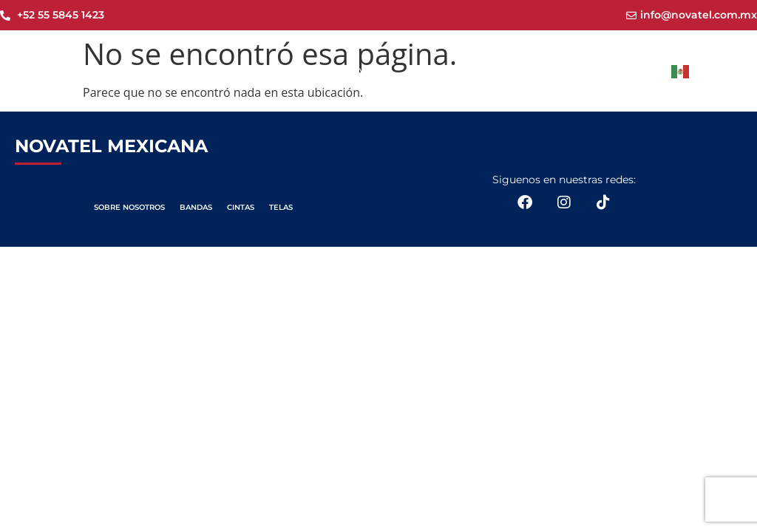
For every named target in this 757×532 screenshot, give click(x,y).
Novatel (363, 70)
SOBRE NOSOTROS (129, 207)
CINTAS (241, 207)
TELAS (281, 207)
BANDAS (196, 207)
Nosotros (424, 70)
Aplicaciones (579, 70)
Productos (495, 70)
